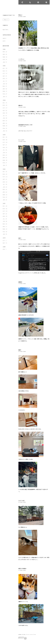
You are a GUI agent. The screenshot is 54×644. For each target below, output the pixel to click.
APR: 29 (5, 123)
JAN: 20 (5, 200)
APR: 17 (5, 227)
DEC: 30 (5, 68)
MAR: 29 (5, 126)
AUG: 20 (5, 148)
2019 (4, 238)
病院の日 (20, 105)
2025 (4, 66)
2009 (4, 247)
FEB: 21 (5, 163)
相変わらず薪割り (22, 569)
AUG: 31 (5, 79)
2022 (4, 169)
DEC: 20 (5, 206)
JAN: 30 (5, 131)
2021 (4, 204)
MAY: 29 (5, 121)
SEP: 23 (5, 214)
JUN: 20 (5, 187)
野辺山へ (20, 15)
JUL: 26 (5, 150)
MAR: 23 (5, 195)
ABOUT (5, 38)
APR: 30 (5, 54)
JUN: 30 (5, 84)
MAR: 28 (5, 160)
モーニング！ (21, 140)
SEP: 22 (5, 179)
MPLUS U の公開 (31, 273)
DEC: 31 (5, 103)
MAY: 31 (5, 86)
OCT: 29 (5, 211)
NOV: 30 (5, 105)
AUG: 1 (5, 249)
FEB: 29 (5, 60)
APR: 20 (5, 158)
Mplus (6, 20)
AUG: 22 (5, 182)
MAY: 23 (5, 155)
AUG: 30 (5, 113)
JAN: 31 (5, 62)
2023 (4, 135)
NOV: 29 (5, 174)
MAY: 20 (5, 52)
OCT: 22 (5, 177)
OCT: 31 (5, 74)
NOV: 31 (5, 71)
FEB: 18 (5, 232)
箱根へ (20, 350)
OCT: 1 (5, 241)
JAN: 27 (5, 165)
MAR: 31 (5, 91)
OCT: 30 (5, 142)
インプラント (21, 59)
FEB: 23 (5, 197)
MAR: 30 (5, 57)
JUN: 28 (5, 118)
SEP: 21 (5, 145)
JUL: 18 (5, 184)
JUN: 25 (5, 153)
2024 (4, 100)
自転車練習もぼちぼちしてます (25, 125)
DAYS (4, 41)
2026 (4, 49)
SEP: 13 (5, 243)
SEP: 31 (5, 76)
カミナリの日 (21, 501)
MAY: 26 (5, 190)
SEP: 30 (5, 111)
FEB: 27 (5, 94)
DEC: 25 (5, 172)
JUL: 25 (5, 219)
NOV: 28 (5, 140)
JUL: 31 (5, 81)
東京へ (20, 238)
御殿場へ (20, 282)
